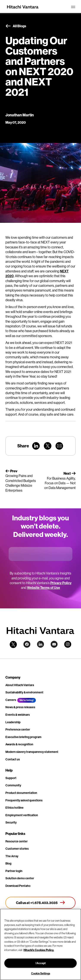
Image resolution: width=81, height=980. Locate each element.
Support (11, 778)
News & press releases (20, 707)
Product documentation (21, 793)
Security (11, 822)
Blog (8, 863)
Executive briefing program (23, 737)
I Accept (41, 963)
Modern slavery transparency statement (32, 752)
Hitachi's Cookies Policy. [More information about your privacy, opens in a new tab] (39, 950)
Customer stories (17, 849)
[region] (40, 944)
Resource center (17, 841)
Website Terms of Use (44, 588)
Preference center (18, 729)
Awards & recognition (19, 744)
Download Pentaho (18, 886)
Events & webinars (18, 715)
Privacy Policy (61, 583)
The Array (12, 856)
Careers (11, 700)
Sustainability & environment (24, 692)
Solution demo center (20, 878)
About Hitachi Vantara (20, 685)
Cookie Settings (41, 973)
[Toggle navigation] (73, 7)
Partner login (14, 871)
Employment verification (22, 815)
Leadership (13, 722)
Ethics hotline (14, 808)
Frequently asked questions (24, 800)
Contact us (13, 759)
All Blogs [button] (16, 26)
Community (13, 785)
